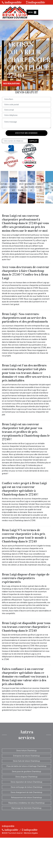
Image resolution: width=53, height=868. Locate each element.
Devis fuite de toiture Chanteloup (26, 761)
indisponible (12, 2)
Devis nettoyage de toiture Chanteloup (27, 787)
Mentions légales (31, 833)
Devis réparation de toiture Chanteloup (26, 782)
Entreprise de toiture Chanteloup (26, 756)
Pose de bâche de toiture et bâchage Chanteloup (26, 766)
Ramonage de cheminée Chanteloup (26, 808)
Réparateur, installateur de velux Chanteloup (26, 803)
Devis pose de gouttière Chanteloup (27, 772)
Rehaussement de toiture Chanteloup (26, 798)
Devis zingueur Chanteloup (26, 777)
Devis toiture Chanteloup (26, 751)
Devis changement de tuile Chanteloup (26, 792)
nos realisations (11, 84)
